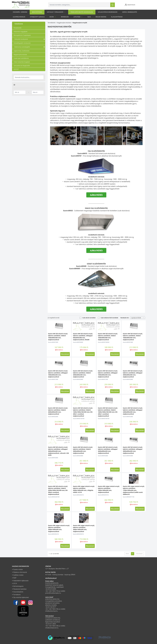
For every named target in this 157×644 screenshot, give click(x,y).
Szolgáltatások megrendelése (108, 12)
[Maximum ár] (38, 92)
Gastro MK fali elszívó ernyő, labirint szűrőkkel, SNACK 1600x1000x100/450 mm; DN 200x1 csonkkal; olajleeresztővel (108, 412)
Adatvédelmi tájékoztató (21, 581)
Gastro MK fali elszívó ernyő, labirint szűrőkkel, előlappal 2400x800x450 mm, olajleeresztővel (133, 411)
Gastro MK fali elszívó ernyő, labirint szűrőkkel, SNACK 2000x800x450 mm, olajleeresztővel (83, 374)
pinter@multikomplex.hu (53, 593)
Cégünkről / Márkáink (20, 12)
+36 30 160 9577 (51, 607)
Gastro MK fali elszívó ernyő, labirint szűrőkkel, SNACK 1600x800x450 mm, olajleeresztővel (133, 337)
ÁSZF (15, 578)
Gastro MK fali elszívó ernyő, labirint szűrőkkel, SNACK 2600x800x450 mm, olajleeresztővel (58, 411)
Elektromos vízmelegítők (30, 47)
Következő (139, 554)
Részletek (65, 354)
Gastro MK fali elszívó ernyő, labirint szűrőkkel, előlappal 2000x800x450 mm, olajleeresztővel (133, 374)
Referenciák (65, 17)
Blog (89, 17)
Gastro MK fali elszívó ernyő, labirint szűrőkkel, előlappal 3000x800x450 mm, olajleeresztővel (133, 450)
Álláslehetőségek (117, 17)
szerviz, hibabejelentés (130, 12)
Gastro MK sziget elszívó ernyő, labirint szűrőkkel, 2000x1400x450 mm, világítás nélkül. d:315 (84, 489)
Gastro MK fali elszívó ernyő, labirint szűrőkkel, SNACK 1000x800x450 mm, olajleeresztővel (58, 337)
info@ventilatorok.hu (52, 628)
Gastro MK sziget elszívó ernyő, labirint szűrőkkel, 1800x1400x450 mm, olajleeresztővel (109, 489)
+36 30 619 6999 (51, 589)
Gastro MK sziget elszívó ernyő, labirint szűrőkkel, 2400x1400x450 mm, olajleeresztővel (59, 528)
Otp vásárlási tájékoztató (21, 597)
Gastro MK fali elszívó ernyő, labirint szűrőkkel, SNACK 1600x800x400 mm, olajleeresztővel (108, 337)
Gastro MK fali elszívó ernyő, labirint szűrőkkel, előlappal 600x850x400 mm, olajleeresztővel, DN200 (83, 337)
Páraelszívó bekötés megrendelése (82, 12)
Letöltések (78, 17)
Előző (127, 554)
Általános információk (20, 572)
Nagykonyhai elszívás (64, 23)
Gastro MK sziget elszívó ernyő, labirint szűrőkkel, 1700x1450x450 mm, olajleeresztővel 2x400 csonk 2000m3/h (134, 490)
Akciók (53, 17)
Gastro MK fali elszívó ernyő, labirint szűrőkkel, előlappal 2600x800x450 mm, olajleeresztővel (108, 450)
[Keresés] (113, 5)
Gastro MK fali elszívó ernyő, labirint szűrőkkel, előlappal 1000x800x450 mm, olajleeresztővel (58, 374)
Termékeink (52, 23)
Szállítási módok (18, 575)
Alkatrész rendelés (19, 17)
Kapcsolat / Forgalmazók (56, 12)
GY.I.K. (15, 583)
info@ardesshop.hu (51, 611)
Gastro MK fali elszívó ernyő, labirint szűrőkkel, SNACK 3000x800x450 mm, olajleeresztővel (83, 450)
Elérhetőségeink (18, 586)
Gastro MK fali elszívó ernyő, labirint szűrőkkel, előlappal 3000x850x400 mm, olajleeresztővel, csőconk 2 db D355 (58, 451)
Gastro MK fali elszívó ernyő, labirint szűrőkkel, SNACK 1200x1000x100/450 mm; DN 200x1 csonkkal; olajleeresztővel (83, 412)
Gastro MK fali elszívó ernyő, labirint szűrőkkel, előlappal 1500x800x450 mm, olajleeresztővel (108, 374)
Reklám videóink (101, 17)
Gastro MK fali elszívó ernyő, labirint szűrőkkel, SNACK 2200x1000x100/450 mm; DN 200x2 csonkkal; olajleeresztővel (58, 490)
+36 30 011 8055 (51, 624)
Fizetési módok (18, 569)
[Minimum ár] (20, 92)
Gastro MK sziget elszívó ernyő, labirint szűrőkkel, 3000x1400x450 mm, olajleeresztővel (84, 528)
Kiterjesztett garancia (37, 17)
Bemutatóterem (37, 12)
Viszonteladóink (18, 592)
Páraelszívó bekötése (20, 589)
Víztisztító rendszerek (30, 39)
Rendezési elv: (125, 318)
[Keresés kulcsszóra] (29, 77)
